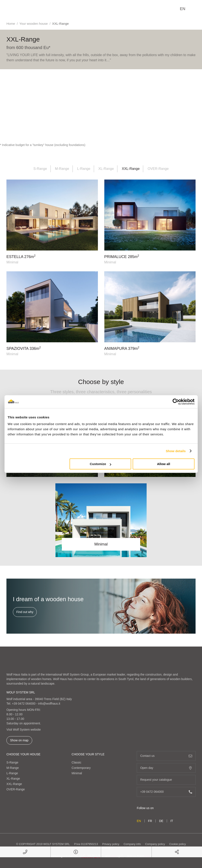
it (172, 821)
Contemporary (81, 768)
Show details (176, 451)
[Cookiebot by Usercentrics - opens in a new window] (176, 402)
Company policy (155, 844)
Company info (132, 844)
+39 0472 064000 (24, 704)
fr (150, 821)
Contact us (166, 756)
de (161, 821)
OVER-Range (158, 169)
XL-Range (106, 169)
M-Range (62, 169)
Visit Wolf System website (24, 730)
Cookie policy (177, 844)
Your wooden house (33, 24)
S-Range (40, 169)
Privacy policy (111, 844)
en (183, 9)
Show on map (19, 740)
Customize (100, 464)
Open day (166, 768)
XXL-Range (14, 784)
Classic (77, 762)
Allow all (164, 464)
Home (11, 24)
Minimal (77, 773)
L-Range (84, 169)
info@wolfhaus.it (49, 704)
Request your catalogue (166, 780)
